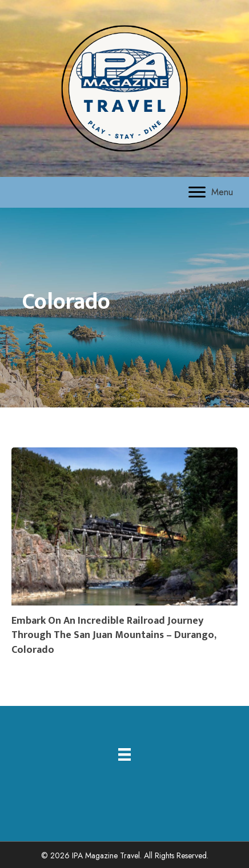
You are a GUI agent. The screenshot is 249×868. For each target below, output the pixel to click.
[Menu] (211, 192)
